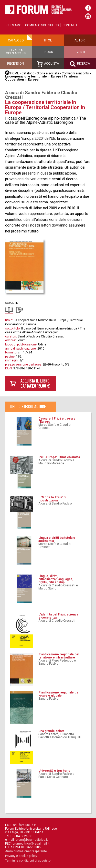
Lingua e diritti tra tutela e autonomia (57, 539)
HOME (15, 73)
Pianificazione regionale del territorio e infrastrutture (59, 656)
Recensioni (16, 64)
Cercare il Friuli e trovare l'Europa (57, 420)
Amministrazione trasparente (26, 851)
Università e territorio (54, 771)
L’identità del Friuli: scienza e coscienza (58, 616)
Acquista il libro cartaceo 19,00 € (35, 383)
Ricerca (80, 64)
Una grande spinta (51, 731)
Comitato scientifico (42, 25)
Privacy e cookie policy (21, 856)
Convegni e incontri (75, 73)
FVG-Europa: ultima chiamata (59, 457)
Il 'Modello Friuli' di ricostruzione (52, 499)
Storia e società (48, 73)
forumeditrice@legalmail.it (30, 844)
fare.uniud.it (27, 825)
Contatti (70, 25)
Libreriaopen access (16, 52)
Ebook (48, 52)
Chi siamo (14, 25)
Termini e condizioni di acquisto (28, 861)
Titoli (48, 40)
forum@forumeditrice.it (31, 840)
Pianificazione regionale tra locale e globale (58, 694)
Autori (80, 40)
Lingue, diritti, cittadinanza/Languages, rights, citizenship (56, 579)
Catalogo (16, 40)
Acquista (48, 64)
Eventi (80, 52)
